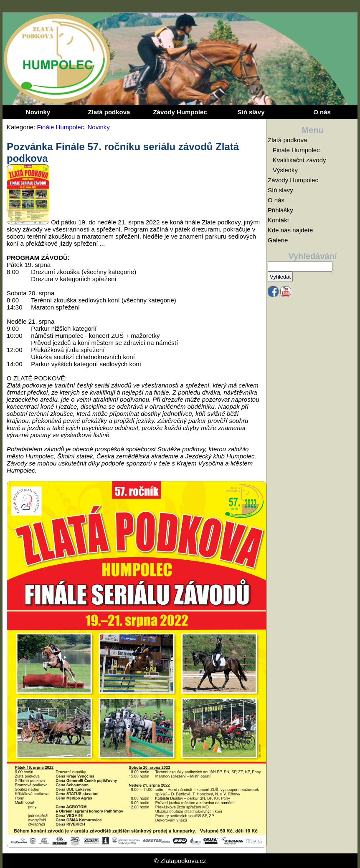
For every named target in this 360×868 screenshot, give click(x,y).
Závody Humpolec (180, 112)
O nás (322, 112)
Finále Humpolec (61, 127)
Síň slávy (251, 112)
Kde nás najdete (290, 230)
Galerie (278, 240)
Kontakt (278, 220)
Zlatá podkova (109, 112)
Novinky (38, 112)
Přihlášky (280, 210)
